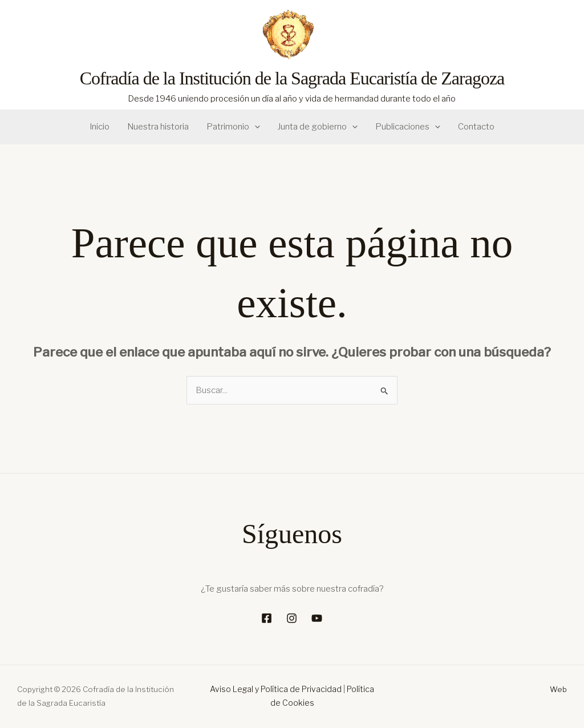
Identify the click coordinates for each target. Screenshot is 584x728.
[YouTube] (317, 618)
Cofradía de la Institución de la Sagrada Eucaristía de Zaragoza (292, 78)
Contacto (475, 127)
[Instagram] (292, 618)
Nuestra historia (159, 127)
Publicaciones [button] (407, 127)
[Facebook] (267, 618)
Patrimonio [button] (233, 127)
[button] (255, 127)
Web (558, 689)
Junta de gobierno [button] (317, 127)
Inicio (101, 127)
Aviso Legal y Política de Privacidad (276, 689)
